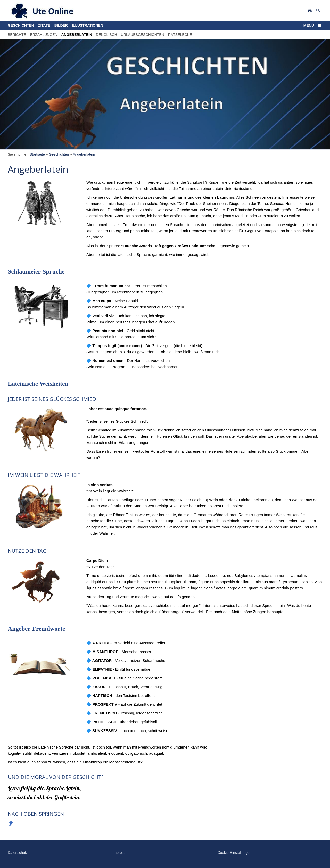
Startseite (37, 154)
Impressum (122, 853)
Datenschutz (18, 853)
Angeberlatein (84, 154)
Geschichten (59, 154)
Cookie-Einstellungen (234, 853)
